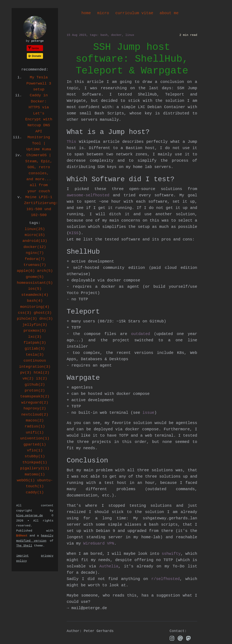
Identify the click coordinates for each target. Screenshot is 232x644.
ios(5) (35, 289)
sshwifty (171, 554)
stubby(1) (35, 456)
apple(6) (26, 271)
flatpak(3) (35, 343)
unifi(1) (35, 432)
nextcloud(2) (35, 415)
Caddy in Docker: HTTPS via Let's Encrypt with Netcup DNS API (39, 113)
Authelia (109, 566)
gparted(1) (35, 444)
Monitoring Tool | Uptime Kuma (39, 143)
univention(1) (35, 438)
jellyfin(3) (35, 325)
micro (103, 13)
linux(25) (35, 229)
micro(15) (35, 235)
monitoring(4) (35, 307)
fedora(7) (35, 259)
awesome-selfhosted (88, 195)
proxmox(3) (35, 331)
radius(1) (35, 426)
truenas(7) (35, 265)
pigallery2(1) (35, 468)
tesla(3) (35, 355)
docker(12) (35, 247)
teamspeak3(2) (35, 396)
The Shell (24, 546)
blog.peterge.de (29, 516)
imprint (22, 556)
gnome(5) (35, 277)
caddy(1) (35, 492)
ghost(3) (43, 313)
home (86, 13)
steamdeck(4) (35, 295)
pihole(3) (27, 319)
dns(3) (46, 319)
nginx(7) (35, 253)
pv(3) (26, 373)
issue (148, 413)
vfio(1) (35, 450)
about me (169, 13)
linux (130, 35)
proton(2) (35, 391)
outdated (141, 334)
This (71, 142)
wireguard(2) (35, 403)
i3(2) (42, 379)
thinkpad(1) (35, 462)
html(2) (42, 373)
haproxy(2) (35, 408)
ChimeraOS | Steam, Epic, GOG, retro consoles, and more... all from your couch (39, 173)
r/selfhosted (166, 579)
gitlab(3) (35, 349)
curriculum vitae (134, 13)
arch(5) (45, 271)
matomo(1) (35, 474)
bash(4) (35, 301)
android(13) (35, 241)
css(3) (25, 313)
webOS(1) (26, 480)
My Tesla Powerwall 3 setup (39, 83)
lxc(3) (35, 337)
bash (104, 35)
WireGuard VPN (99, 543)
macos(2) (35, 420)
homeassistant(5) (35, 283)
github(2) (35, 385)
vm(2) (28, 379)
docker (116, 35)
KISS (74, 233)
